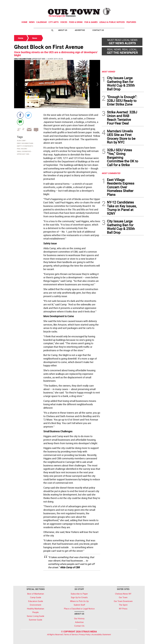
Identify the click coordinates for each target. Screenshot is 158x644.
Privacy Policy (85, 634)
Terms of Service (71, 634)
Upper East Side (38, 59)
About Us (63, 30)
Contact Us (98, 30)
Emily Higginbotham (23, 59)
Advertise (80, 30)
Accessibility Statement (101, 634)
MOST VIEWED (108, 72)
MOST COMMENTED (111, 173)
